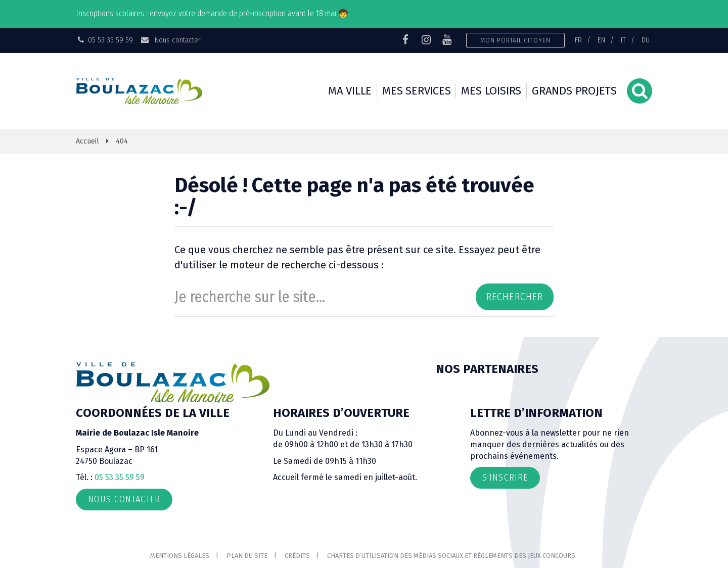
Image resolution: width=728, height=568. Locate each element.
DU (646, 40)
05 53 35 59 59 (120, 477)
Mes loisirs (491, 91)
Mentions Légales (180, 556)
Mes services (416, 91)
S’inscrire (505, 478)
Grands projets (574, 91)
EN (601, 40)
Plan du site (247, 556)
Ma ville (350, 91)
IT (623, 40)
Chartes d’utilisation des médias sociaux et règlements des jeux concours (451, 556)
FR (578, 40)
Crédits (297, 556)
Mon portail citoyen (515, 40)
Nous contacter (170, 40)
